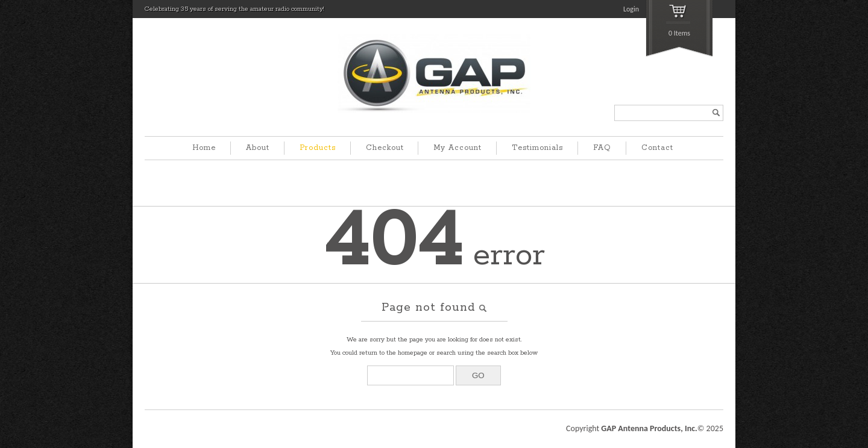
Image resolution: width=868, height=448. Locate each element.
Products (318, 148)
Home (204, 148)
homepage (413, 353)
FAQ (602, 148)
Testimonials (537, 148)
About (258, 148)
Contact (657, 148)
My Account (458, 148)
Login (631, 9)
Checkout (385, 148)
